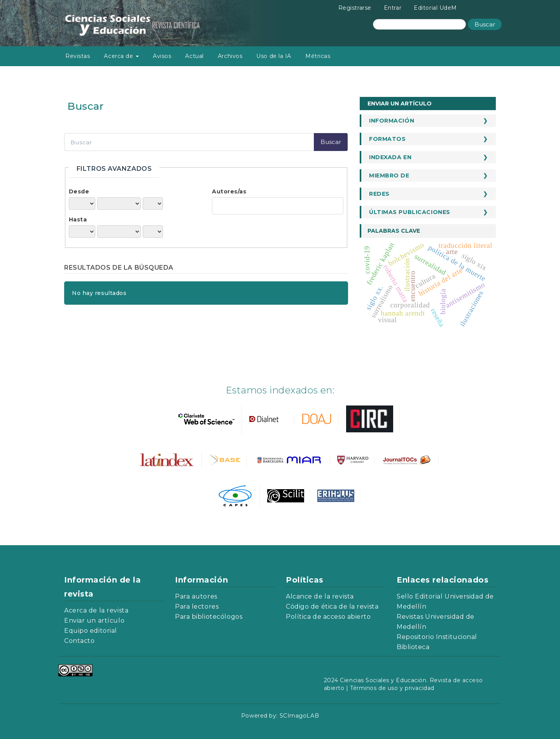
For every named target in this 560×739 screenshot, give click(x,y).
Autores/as (229, 191)
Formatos (387, 139)
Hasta (78, 219)
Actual (194, 56)
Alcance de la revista (320, 596)
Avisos (162, 56)
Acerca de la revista (96, 610)
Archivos (230, 56)
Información (392, 121)
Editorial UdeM (435, 8)
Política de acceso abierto (328, 617)
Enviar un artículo (400, 104)
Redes (379, 194)
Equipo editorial (91, 631)
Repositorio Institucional (437, 637)
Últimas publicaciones (410, 212)
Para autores (196, 596)
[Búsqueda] (419, 24)
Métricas (318, 56)
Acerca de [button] (121, 56)
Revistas (78, 56)
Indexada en (390, 157)
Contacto (79, 641)
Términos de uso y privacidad (392, 688)
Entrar (393, 8)
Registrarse (355, 8)
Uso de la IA (274, 56)
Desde (79, 191)
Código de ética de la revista (332, 606)
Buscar (485, 24)
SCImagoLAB (299, 716)
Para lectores (197, 606)
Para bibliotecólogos (209, 617)
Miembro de (389, 176)
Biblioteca (413, 647)
